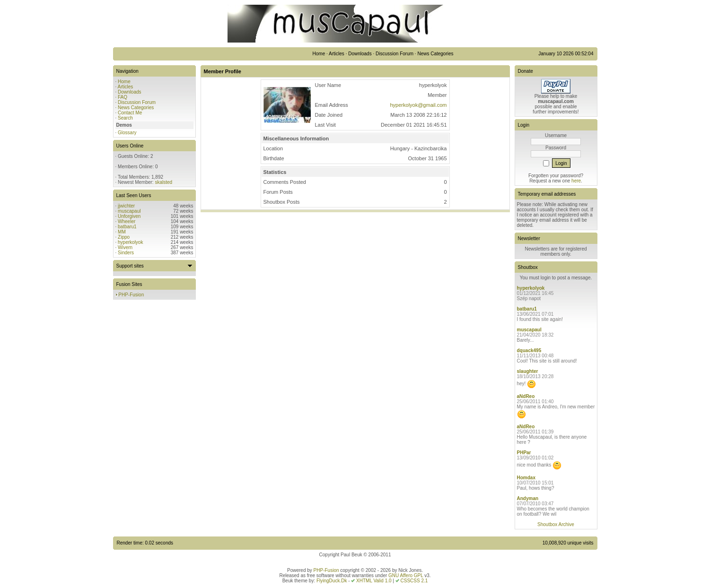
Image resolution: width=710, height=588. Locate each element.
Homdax (526, 478)
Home (124, 82)
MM (122, 232)
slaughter (528, 371)
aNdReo (526, 396)
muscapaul (129, 211)
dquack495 (529, 350)
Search (125, 118)
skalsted (163, 182)
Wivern (125, 247)
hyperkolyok (130, 242)
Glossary (127, 133)
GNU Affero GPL (406, 575)
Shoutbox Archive (556, 524)
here (576, 181)
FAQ (123, 97)
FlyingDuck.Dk (332, 581)
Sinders (126, 253)
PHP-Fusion (131, 295)
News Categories (136, 108)
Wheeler (127, 221)
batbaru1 (127, 227)
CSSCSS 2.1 (414, 581)
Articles (126, 87)
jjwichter (126, 206)
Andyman (528, 498)
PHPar (524, 453)
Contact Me (130, 113)
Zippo (124, 237)
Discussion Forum (137, 102)
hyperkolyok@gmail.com (419, 105)
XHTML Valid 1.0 (374, 581)
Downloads (129, 92)
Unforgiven (129, 216)
